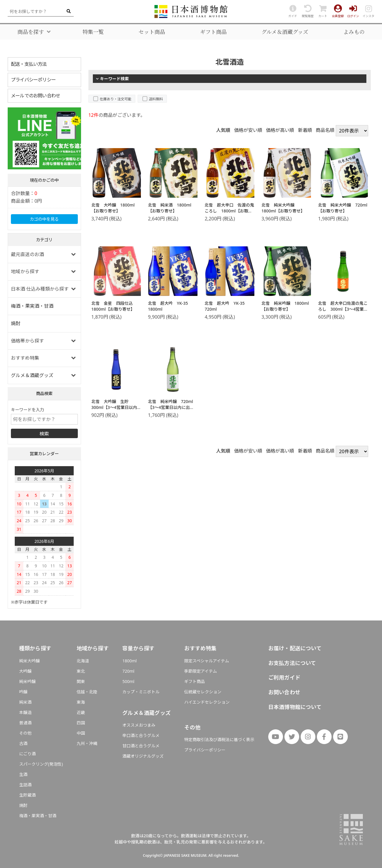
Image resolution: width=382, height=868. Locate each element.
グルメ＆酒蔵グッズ (285, 32)
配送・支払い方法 (29, 64)
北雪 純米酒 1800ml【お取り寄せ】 (170, 208)
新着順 (305, 130)
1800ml (130, 661)
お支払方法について (292, 663)
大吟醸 (25, 671)
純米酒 (25, 702)
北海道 (83, 661)
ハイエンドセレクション (207, 702)
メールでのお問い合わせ (36, 96)
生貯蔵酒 (27, 795)
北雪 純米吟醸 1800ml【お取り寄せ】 (285, 306)
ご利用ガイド (284, 677)
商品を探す (31, 32)
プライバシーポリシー (33, 80)
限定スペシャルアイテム (207, 661)
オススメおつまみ (139, 725)
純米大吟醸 (29, 661)
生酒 (23, 774)
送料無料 (156, 99)
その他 (25, 733)
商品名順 (325, 130)
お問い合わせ (284, 692)
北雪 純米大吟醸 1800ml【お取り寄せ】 (283, 208)
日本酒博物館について (295, 707)
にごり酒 (27, 754)
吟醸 (23, 692)
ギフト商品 (213, 32)
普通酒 (25, 723)
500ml (128, 681)
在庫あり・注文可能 (116, 99)
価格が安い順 (248, 130)
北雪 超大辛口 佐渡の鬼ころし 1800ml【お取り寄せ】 (229, 211)
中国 (81, 733)
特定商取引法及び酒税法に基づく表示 (219, 740)
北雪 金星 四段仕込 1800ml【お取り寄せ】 (114, 306)
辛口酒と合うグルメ (141, 735)
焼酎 (16, 323)
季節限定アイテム (201, 671)
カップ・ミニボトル (141, 692)
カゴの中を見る (44, 219)
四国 (81, 723)
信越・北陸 (87, 692)
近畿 (81, 712)
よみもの (354, 32)
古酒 (23, 743)
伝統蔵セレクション (203, 692)
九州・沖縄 (87, 743)
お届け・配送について (295, 648)
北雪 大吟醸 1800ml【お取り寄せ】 (113, 208)
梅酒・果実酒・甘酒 (32, 306)
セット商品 (152, 32)
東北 (81, 671)
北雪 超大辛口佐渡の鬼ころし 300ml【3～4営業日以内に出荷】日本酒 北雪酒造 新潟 (343, 312)
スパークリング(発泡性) (41, 764)
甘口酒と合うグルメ (141, 746)
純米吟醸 (27, 681)
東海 (81, 702)
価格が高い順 (280, 130)
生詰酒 (25, 785)
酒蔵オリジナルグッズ (143, 756)
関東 (81, 681)
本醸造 (25, 712)
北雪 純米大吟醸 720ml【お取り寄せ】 (343, 208)
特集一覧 (93, 32)
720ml (128, 671)
